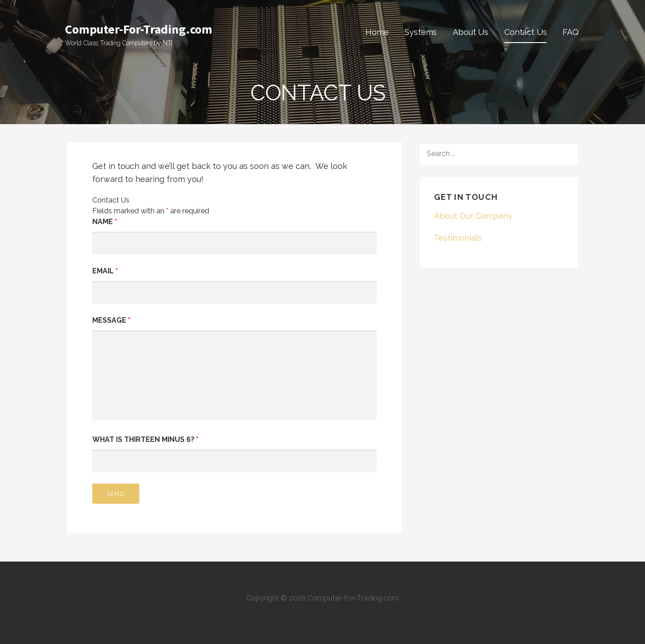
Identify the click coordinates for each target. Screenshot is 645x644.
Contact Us (525, 32)
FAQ (571, 32)
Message (111, 320)
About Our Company (473, 216)
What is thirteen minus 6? (145, 439)
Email (105, 271)
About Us (471, 32)
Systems (421, 32)
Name (105, 222)
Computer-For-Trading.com (139, 29)
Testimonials (458, 238)
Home (377, 32)
